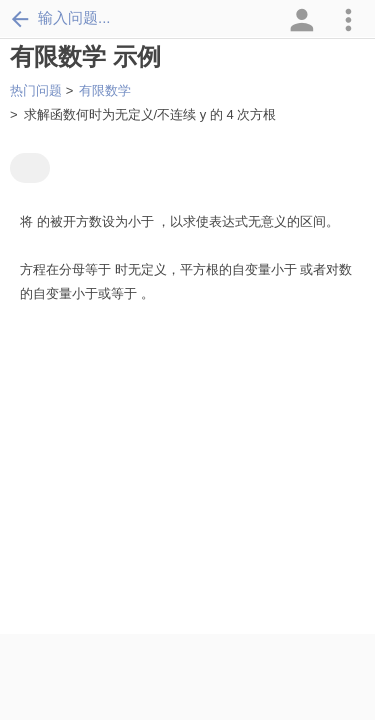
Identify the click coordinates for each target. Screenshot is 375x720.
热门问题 (36, 90)
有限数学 (105, 90)
